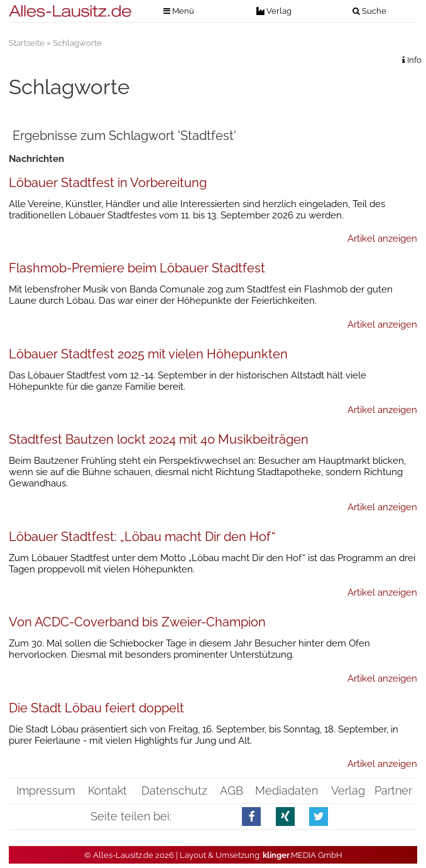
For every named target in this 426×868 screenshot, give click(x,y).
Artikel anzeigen (382, 238)
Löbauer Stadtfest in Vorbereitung (108, 183)
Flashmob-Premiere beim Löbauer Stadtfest (137, 268)
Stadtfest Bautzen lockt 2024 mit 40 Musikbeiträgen (159, 439)
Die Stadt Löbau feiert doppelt (96, 708)
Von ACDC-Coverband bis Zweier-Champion (137, 622)
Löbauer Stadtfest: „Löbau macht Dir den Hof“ (142, 537)
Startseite (27, 43)
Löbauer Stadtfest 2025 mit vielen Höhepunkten (148, 354)
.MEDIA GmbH (303, 855)
